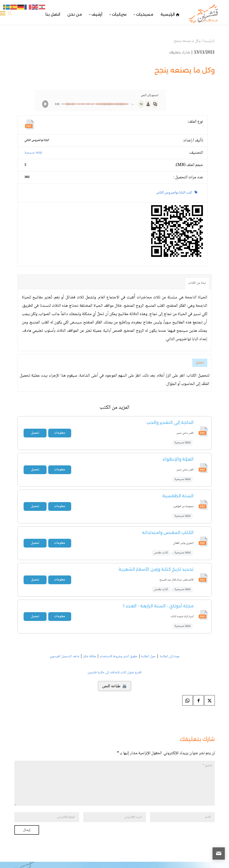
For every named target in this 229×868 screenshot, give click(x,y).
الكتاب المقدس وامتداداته (168, 533)
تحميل (200, 363)
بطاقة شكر (90, 656)
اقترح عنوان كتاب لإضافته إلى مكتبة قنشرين (114, 673)
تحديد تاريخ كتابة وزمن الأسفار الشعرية (156, 569)
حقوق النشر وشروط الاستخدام (119, 656)
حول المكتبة (148, 656)
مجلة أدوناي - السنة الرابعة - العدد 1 (158, 606)
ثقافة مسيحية (33, 153)
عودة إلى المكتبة (169, 656)
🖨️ (114, 686)
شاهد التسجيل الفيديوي (65, 656)
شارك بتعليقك (179, 53)
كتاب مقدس (161, 553)
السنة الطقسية (178, 496)
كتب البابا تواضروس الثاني (177, 192)
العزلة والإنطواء (178, 459)
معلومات (60, 433)
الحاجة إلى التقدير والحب (170, 422)
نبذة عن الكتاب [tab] (197, 283)
